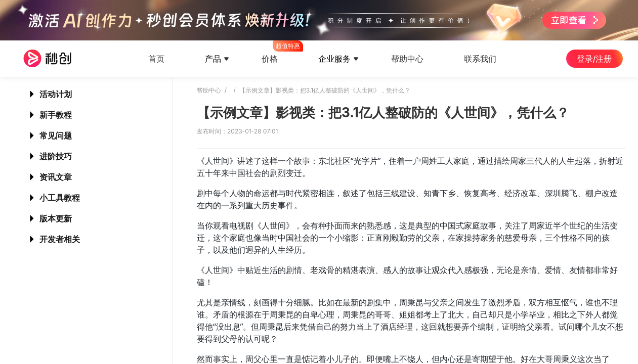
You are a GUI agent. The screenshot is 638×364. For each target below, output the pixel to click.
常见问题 (56, 135)
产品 (213, 59)
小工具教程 (60, 198)
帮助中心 (407, 59)
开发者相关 (60, 239)
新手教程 (56, 115)
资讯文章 (56, 177)
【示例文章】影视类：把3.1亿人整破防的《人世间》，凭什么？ (325, 90)
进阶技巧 (56, 156)
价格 (270, 52)
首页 (156, 59)
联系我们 (480, 59)
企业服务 (334, 59)
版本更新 (56, 218)
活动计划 (56, 94)
